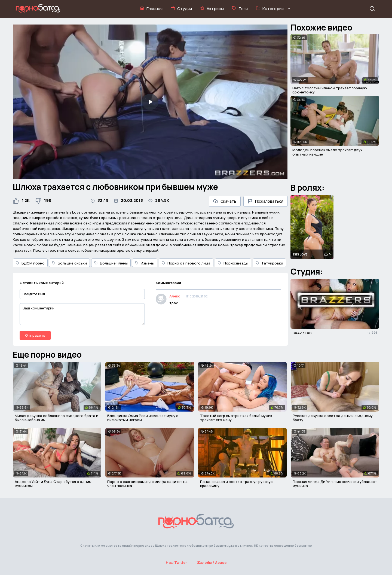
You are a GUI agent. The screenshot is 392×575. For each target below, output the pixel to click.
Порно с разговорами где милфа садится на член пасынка (147, 484)
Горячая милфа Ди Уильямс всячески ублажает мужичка (335, 484)
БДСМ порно (30, 263)
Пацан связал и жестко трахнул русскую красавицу (237, 484)
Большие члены (111, 263)
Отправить (35, 335)
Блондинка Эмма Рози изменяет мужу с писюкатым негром (143, 418)
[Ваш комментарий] (82, 314)
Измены (145, 263)
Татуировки (269, 263)
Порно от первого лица (186, 263)
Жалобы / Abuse (212, 562)
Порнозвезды (233, 263)
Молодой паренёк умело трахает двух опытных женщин (327, 152)
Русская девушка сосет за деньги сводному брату (333, 418)
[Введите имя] (82, 294)
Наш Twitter (176, 562)
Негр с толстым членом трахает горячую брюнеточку (330, 90)
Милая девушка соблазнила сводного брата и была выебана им (56, 418)
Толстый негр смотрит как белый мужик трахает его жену (236, 418)
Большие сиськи (69, 263)
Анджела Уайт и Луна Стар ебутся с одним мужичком (53, 484)
